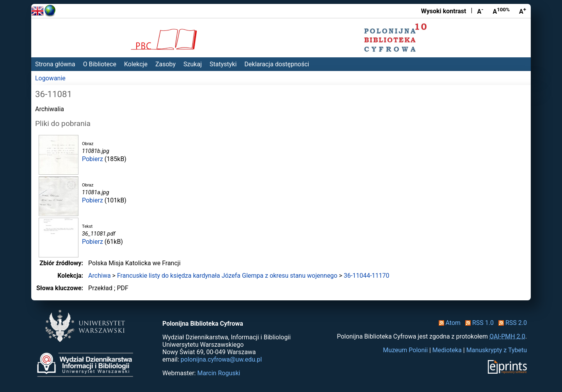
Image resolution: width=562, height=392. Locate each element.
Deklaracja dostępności (277, 64)
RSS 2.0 (511, 323)
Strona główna (55, 64)
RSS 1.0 (478, 323)
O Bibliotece (100, 64)
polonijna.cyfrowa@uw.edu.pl (221, 359)
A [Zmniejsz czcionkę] (480, 11)
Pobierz (92, 159)
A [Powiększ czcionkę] (523, 11)
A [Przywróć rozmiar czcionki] (501, 11)
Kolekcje (136, 64)
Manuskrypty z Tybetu (497, 350)
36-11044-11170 (367, 276)
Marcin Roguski (219, 373)
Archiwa (100, 276)
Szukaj (193, 64)
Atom (448, 323)
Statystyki (223, 64)
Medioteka (447, 350)
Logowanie (50, 78)
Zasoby (165, 64)
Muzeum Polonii (405, 350)
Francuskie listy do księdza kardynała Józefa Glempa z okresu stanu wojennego (227, 276)
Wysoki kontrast (444, 11)
